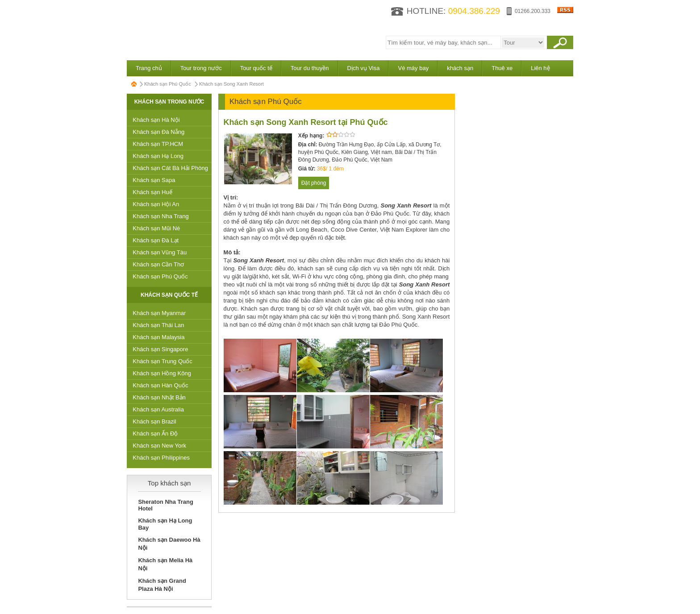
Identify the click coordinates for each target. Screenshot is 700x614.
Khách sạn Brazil (154, 421)
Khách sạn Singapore (160, 349)
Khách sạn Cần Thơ (158, 264)
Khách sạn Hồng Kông (162, 373)
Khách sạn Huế (152, 192)
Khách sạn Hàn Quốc (160, 385)
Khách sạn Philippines (161, 458)
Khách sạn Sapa (154, 180)
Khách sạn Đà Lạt (156, 240)
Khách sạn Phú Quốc (168, 84)
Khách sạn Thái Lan (158, 325)
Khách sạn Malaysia (158, 337)
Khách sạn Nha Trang (161, 216)
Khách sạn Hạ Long (158, 156)
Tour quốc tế (256, 68)
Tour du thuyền (310, 68)
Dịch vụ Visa (364, 68)
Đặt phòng (314, 183)
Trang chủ (149, 68)
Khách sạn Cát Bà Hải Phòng (170, 168)
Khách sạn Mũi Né (156, 228)
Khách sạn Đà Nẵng (158, 132)
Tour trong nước (201, 68)
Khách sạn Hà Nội (156, 120)
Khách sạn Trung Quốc (162, 361)
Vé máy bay (413, 68)
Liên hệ (540, 68)
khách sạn (460, 68)
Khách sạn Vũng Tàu (160, 252)
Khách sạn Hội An (156, 204)
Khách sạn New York (159, 446)
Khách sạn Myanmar (159, 313)
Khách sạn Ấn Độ (155, 434)
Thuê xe (502, 68)
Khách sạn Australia (158, 409)
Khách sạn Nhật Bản (159, 397)
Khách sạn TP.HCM (158, 144)
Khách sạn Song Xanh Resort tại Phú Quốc (306, 122)
